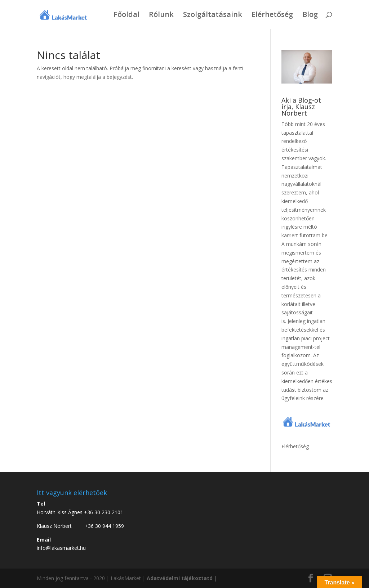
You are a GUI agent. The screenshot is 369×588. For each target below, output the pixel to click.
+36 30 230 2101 (104, 512)
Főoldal (126, 15)
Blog (310, 15)
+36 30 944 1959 (104, 526)
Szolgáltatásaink (213, 15)
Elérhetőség (272, 15)
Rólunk (161, 15)
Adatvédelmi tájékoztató (180, 578)
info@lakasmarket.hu (61, 548)
